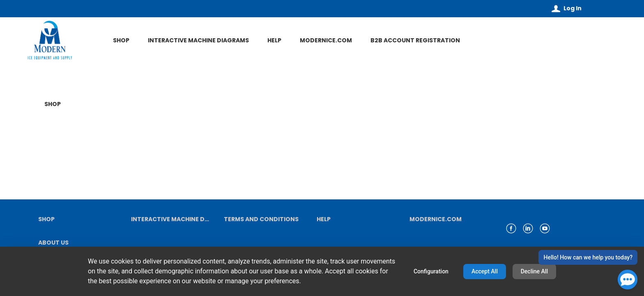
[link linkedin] (528, 228)
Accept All (485, 271)
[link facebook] (511, 228)
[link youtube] (545, 228)
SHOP (53, 104)
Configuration (431, 271)
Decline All (534, 271)
